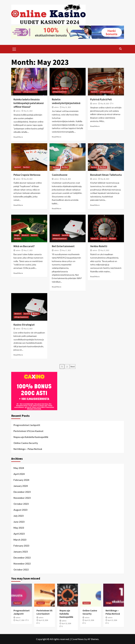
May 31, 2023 (28, 111)
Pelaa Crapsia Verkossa (27, 175)
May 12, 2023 (28, 329)
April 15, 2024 (89, 620)
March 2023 (20, 540)
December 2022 (22, 558)
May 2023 (19, 528)
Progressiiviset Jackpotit (27, 425)
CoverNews (77, 639)
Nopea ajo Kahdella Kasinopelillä (31, 437)
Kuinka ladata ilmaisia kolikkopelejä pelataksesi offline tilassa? (29, 103)
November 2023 (22, 498)
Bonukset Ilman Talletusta (106, 175)
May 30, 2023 (105, 104)
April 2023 (19, 534)
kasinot (18, 92)
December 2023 (22, 492)
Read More (18, 137)
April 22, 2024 (43, 620)
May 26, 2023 (66, 179)
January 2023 (21, 552)
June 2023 (19, 522)
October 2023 (21, 504)
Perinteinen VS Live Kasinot (28, 431)
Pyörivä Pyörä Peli (101, 99)
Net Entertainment (63, 246)
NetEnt (65, 88)
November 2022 (22, 564)
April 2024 (19, 474)
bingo (17, 235)
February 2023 (21, 546)
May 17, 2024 (20, 620)
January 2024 (21, 486)
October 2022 (21, 570)
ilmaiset (25, 235)
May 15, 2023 (105, 250)
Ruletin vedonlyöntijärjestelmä (66, 101)
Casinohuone (60, 175)
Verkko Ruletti (99, 246)
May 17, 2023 (28, 250)
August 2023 (20, 510)
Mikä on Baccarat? (24, 246)
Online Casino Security (26, 443)
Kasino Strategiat (24, 325)
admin (18, 111)
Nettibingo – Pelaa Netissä (28, 449)
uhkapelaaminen (30, 92)
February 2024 (21, 480)
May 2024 (19, 468)
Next (73, 367)
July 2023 (19, 516)
